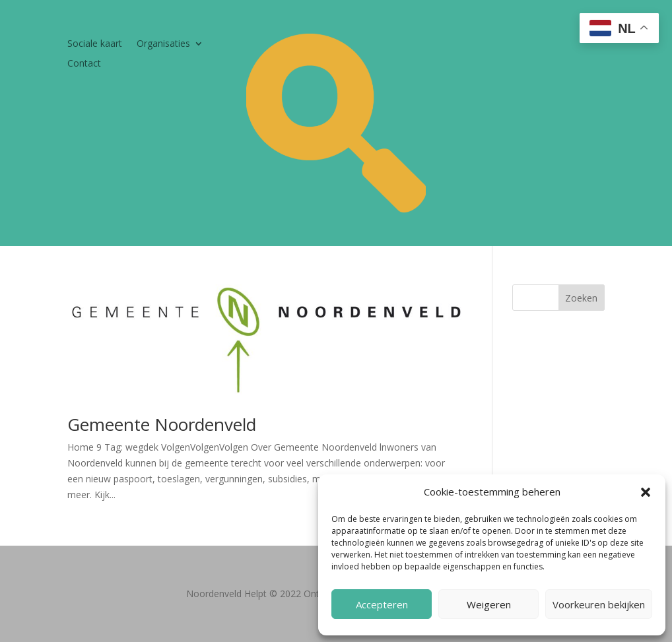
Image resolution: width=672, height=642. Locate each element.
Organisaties (163, 44)
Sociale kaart (95, 44)
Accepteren (382, 604)
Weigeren (489, 604)
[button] (646, 492)
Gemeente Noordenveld (162, 424)
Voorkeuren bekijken (599, 604)
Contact (84, 64)
